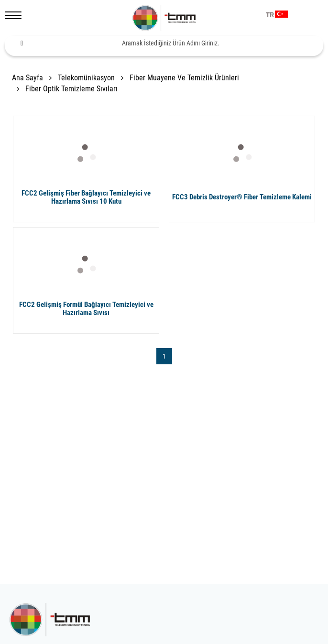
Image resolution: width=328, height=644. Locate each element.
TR (270, 15)
